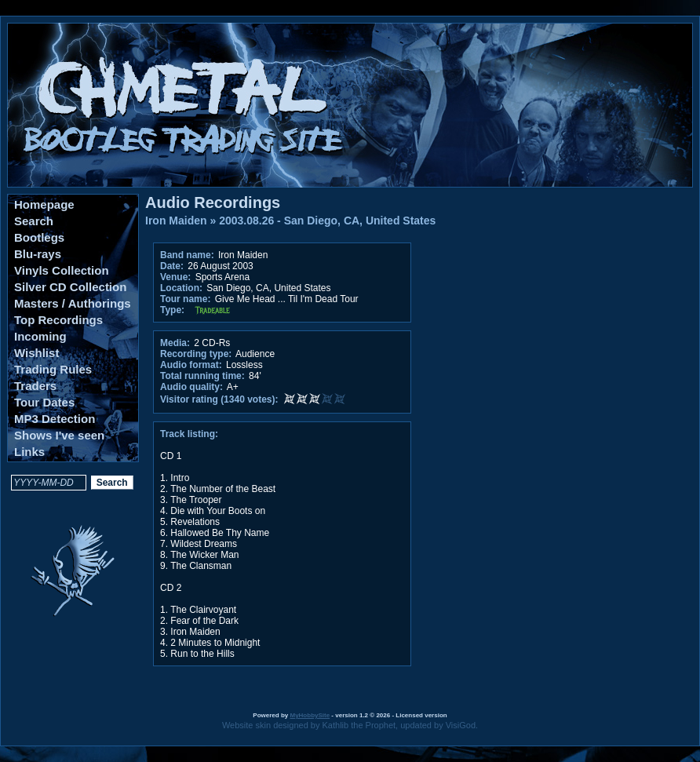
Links (29, 452)
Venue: (175, 277)
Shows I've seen (59, 435)
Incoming (40, 336)
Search (34, 221)
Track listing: (189, 434)
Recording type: (196, 354)
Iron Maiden (176, 221)
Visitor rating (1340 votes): (219, 399)
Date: (172, 266)
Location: (181, 288)
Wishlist (36, 353)
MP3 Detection (55, 419)
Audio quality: (191, 387)
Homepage (44, 204)
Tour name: (185, 299)
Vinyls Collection (62, 270)
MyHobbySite (310, 715)
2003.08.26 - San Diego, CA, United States (327, 221)
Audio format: (191, 365)
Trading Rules (53, 369)
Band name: (187, 255)
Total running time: (202, 376)
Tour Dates (44, 402)
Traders (35, 386)
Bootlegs (39, 237)
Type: (172, 310)
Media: (175, 343)
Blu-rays (38, 254)
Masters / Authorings (73, 303)
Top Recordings (58, 320)
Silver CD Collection (70, 287)
